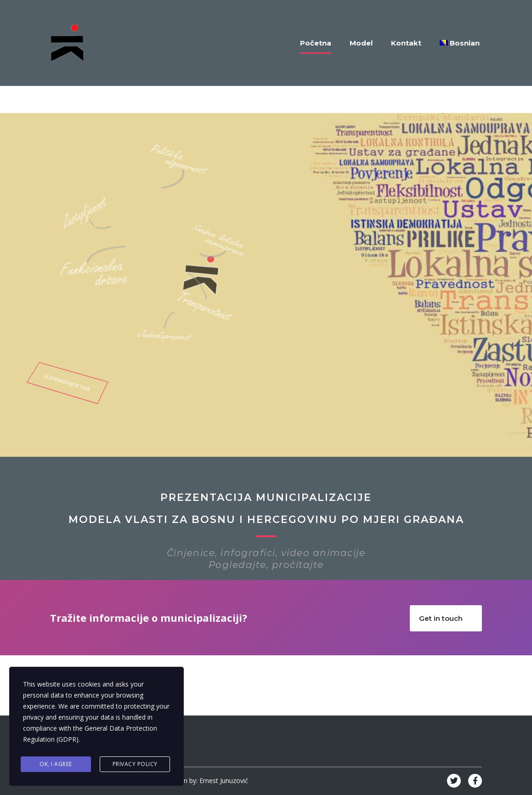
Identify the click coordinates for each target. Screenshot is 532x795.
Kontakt (406, 43)
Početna (316, 43)
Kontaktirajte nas (66, 367)
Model (361, 43)
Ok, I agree (56, 764)
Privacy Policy (135, 764)
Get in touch (450, 618)
